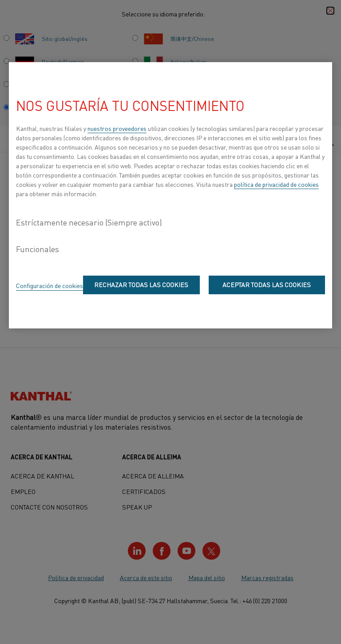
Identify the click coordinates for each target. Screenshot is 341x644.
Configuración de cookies (50, 285)
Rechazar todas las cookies (141, 284)
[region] (170, 195)
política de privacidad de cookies (276, 184)
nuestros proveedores (117, 128)
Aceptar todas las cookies (267, 284)
